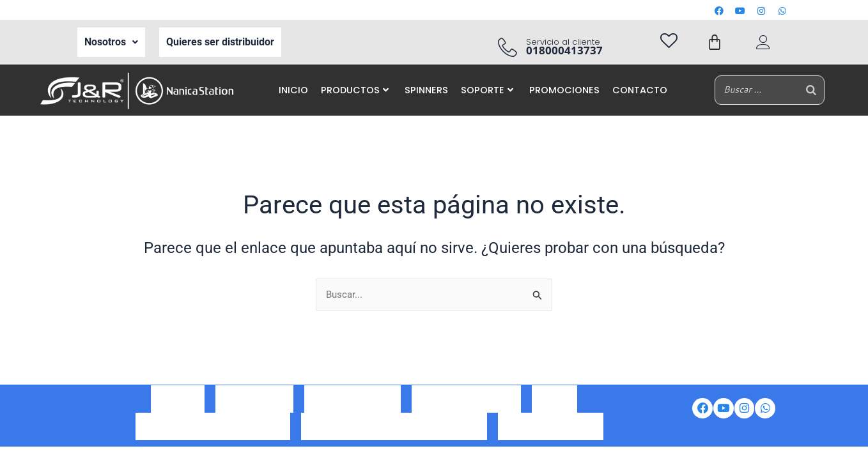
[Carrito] (715, 42)
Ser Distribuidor (254, 407)
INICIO (293, 90)
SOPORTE (487, 90)
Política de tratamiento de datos (213, 424)
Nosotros (111, 42)
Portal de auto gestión (466, 407)
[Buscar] (811, 90)
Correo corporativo (353, 407)
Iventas (554, 407)
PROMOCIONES (564, 90)
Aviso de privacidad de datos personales (394, 424)
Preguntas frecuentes (551, 424)
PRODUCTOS (355, 90)
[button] (111, 42)
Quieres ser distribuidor (220, 42)
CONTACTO (640, 90)
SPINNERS (426, 90)
